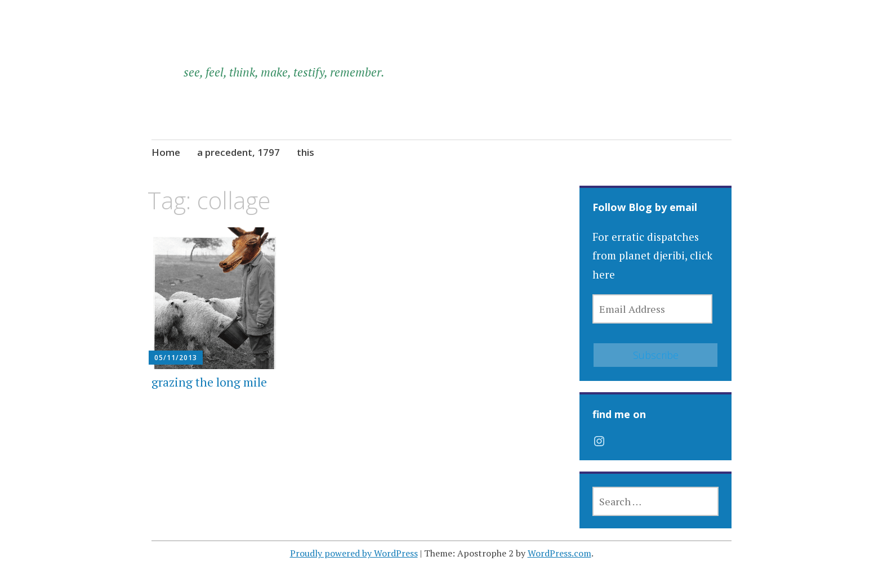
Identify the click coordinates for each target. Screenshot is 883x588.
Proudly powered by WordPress (354, 553)
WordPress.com (559, 553)
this (306, 152)
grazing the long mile (209, 382)
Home (166, 152)
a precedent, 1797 (238, 152)
